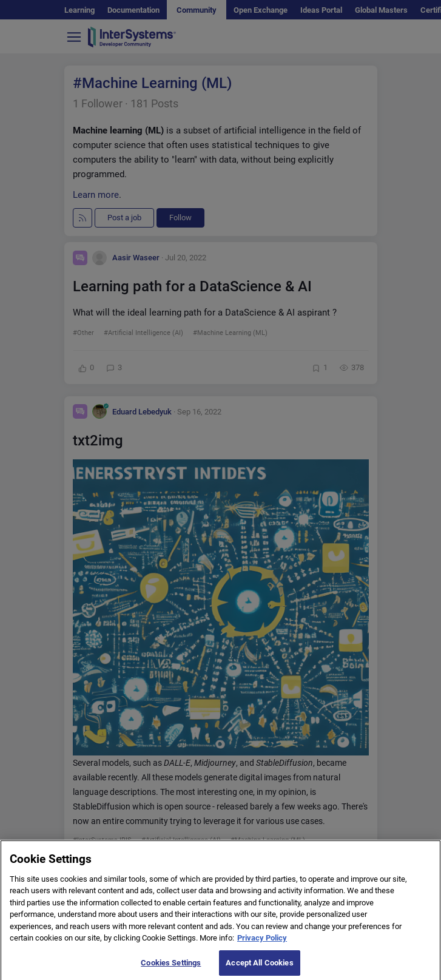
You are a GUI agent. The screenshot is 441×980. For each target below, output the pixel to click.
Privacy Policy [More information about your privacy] (262, 954)
